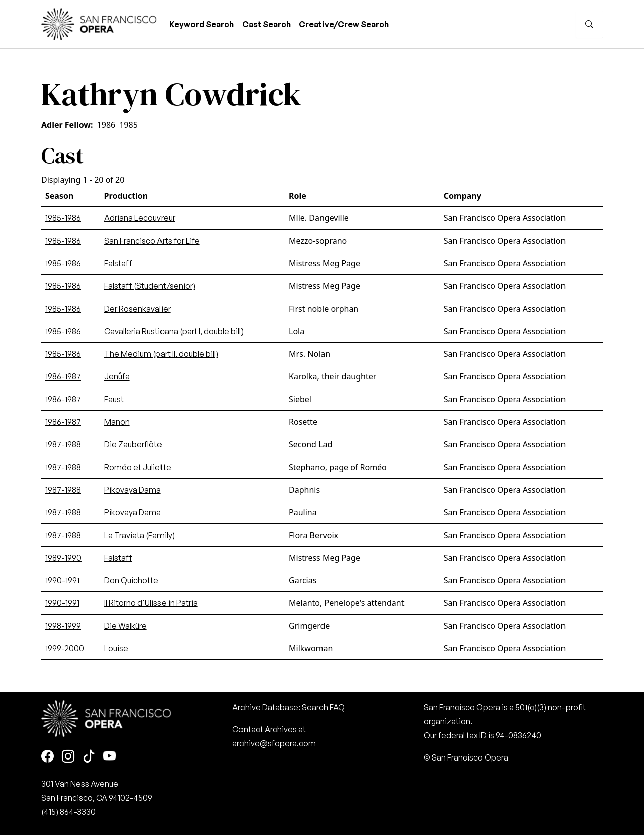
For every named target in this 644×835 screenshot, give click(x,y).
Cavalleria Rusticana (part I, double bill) (174, 331)
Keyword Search (202, 24)
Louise (116, 648)
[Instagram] (68, 757)
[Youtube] (109, 757)
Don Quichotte (131, 580)
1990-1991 (62, 580)
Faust (114, 399)
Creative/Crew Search (344, 24)
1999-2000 (65, 648)
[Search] (589, 24)
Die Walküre (126, 626)
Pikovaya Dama (133, 490)
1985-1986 (63, 218)
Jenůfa (117, 376)
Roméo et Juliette (138, 467)
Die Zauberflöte (133, 444)
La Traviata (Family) (139, 535)
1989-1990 (63, 558)
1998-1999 (63, 626)
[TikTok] (89, 757)
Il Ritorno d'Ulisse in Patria (151, 603)
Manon (117, 422)
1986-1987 (63, 376)
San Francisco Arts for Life (152, 241)
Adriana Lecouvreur (140, 218)
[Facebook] (48, 757)
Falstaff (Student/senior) (150, 286)
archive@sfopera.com (274, 743)
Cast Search (266, 24)
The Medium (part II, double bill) (161, 354)
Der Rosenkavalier (137, 309)
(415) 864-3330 (68, 812)
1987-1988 (63, 444)
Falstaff (118, 263)
